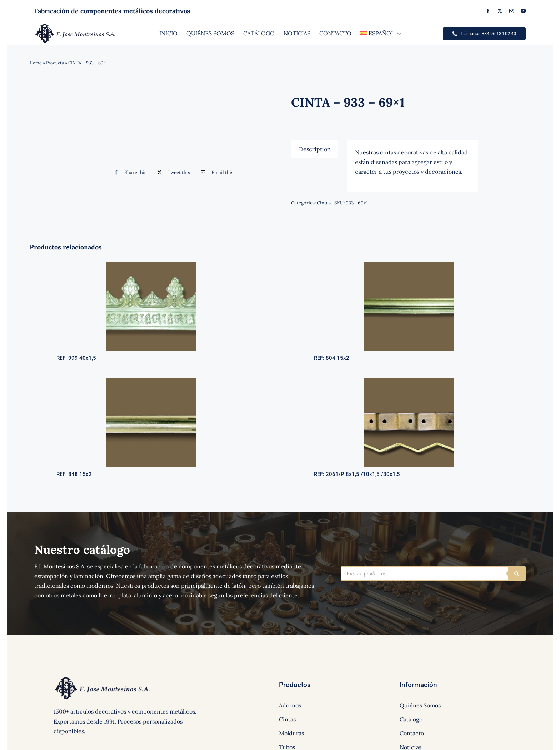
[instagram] (512, 11)
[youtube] (523, 11)
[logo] (76, 26)
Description (315, 149)
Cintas (324, 203)
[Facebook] (128, 172)
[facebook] (488, 11)
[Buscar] (517, 573)
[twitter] (500, 11)
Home (36, 63)
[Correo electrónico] (215, 172)
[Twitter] (172, 172)
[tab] (315, 149)
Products (55, 63)
